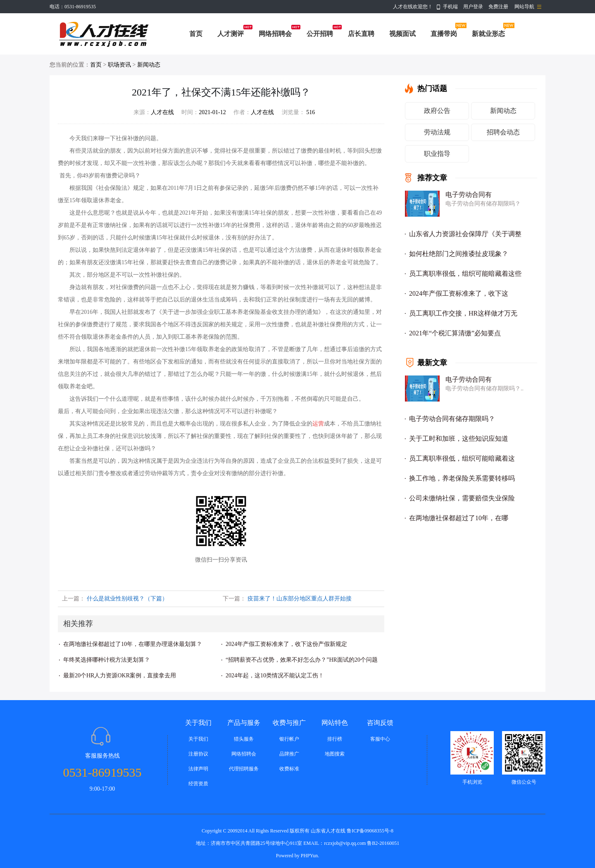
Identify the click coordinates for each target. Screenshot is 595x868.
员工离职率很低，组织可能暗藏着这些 (465, 274)
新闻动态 (149, 65)
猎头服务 (244, 739)
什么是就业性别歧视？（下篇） (127, 599)
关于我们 (198, 739)
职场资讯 (119, 65)
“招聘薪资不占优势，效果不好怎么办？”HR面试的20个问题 (302, 660)
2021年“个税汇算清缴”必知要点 (455, 333)
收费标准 (289, 769)
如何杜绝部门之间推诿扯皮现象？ (459, 254)
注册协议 (198, 754)
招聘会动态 (503, 132)
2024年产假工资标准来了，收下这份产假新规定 (286, 644)
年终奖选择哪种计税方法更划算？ (107, 660)
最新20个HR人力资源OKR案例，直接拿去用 (120, 676)
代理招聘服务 (244, 769)
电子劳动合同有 (469, 195)
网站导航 (524, 7)
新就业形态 (488, 34)
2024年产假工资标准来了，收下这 (459, 293)
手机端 (450, 7)
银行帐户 (289, 739)
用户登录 (473, 7)
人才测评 (231, 34)
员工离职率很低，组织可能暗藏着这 (462, 458)
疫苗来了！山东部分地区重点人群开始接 (300, 599)
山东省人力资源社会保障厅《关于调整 (465, 234)
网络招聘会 (275, 34)
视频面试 (402, 34)
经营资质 (198, 784)
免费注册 (498, 7)
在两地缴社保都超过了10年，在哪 (459, 518)
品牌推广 (289, 754)
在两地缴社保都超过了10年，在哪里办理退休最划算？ (133, 644)
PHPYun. (310, 856)
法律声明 (198, 769)
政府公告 (437, 111)
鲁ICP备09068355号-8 (370, 831)
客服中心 (380, 739)
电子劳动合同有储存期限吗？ (452, 419)
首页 (196, 34)
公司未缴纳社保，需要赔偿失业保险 (462, 498)
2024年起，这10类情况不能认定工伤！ (275, 676)
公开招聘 (320, 34)
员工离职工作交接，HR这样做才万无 (463, 313)
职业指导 (437, 154)
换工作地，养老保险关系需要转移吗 (462, 478)
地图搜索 (335, 754)
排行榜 (335, 739)
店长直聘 (361, 34)
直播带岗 (444, 34)
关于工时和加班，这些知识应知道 (459, 439)
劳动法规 (437, 132)
